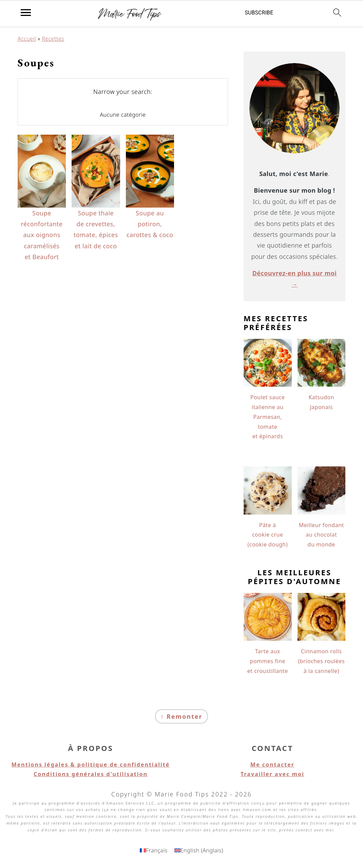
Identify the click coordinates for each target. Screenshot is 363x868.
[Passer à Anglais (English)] (199, 850)
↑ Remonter (181, 716)
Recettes (53, 39)
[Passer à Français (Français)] (154, 850)
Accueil (27, 39)
